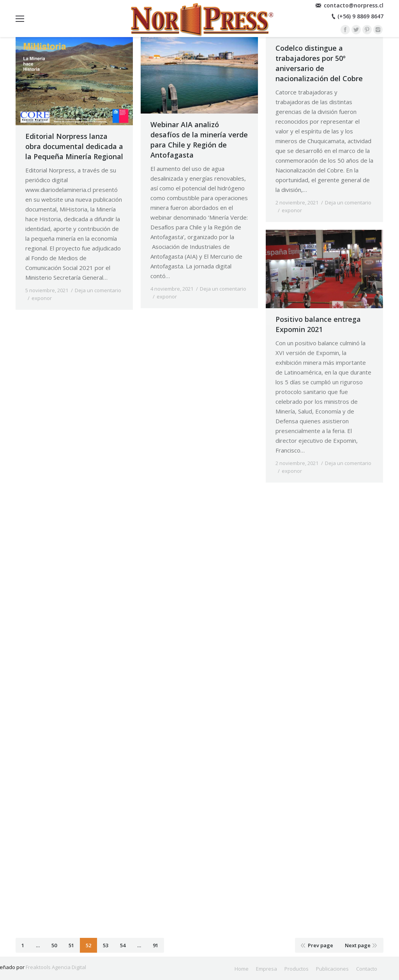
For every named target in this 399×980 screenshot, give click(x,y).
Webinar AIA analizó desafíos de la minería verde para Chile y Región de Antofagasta (199, 140)
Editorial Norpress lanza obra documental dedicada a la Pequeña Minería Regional (74, 146)
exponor (42, 298)
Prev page (320, 945)
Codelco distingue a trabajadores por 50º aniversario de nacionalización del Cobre (319, 63)
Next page (358, 945)
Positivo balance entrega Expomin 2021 (318, 324)
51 (71, 945)
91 (155, 945)
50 (54, 945)
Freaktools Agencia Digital (56, 967)
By (73, 298)
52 (88, 945)
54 (123, 945)
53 (106, 945)
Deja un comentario (98, 290)
